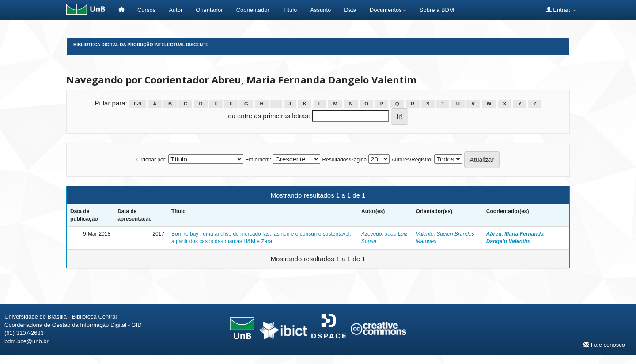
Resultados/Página (344, 160)
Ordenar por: (151, 160)
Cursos (146, 10)
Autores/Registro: (412, 160)
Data (350, 10)
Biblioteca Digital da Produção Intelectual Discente (141, 45)
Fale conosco (604, 345)
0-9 (137, 104)
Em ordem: (258, 160)
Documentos (388, 10)
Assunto (320, 10)
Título (290, 10)
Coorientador (253, 10)
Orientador (209, 10)
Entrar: (561, 10)
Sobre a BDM (437, 10)
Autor (176, 10)
